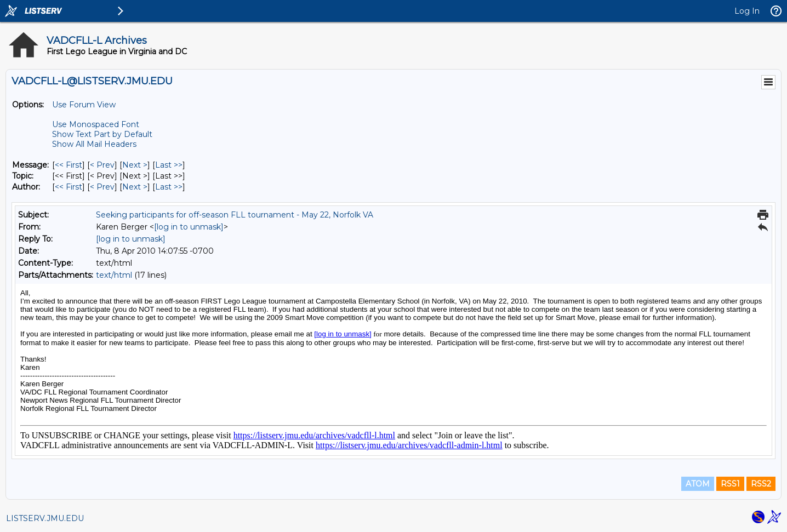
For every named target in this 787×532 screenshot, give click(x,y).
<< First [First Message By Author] (69, 187)
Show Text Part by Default (102, 134)
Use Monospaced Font (96, 124)
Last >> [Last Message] (169, 165)
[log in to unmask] (189, 227)
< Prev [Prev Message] (102, 165)
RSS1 (730, 484)
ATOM (698, 484)
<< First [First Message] (69, 165)
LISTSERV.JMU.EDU (45, 518)
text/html (114, 275)
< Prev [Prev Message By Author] (102, 187)
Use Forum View (84, 105)
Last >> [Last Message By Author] (169, 187)
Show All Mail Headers (94, 144)
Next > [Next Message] (135, 165)
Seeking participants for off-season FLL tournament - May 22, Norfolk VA (235, 215)
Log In (747, 11)
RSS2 (761, 484)
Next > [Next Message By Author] (135, 187)
